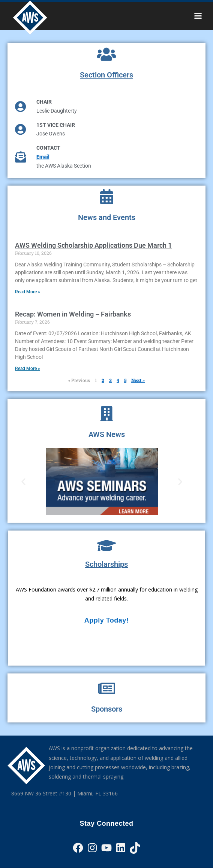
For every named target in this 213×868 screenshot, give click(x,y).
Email (43, 157)
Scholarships (106, 564)
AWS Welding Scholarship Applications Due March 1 (93, 245)
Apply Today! (107, 620)
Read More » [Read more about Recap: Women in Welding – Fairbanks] (28, 369)
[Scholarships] (106, 545)
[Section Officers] (106, 54)
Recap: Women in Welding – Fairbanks (73, 314)
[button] (23, 481)
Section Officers (106, 75)
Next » (138, 380)
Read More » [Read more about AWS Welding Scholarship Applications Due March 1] (28, 292)
